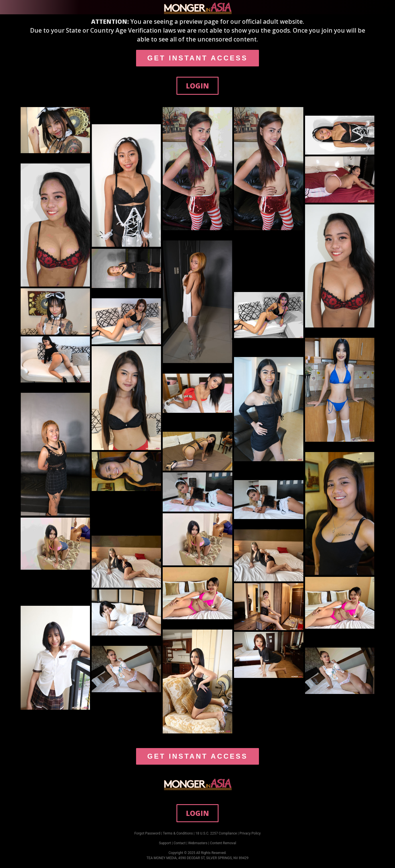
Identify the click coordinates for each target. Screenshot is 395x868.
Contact (180, 843)
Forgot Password (147, 833)
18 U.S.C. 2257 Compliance (216, 833)
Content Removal (223, 843)
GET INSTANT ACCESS (197, 58)
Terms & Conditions (178, 833)
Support (165, 843)
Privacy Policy (250, 833)
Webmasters (198, 843)
